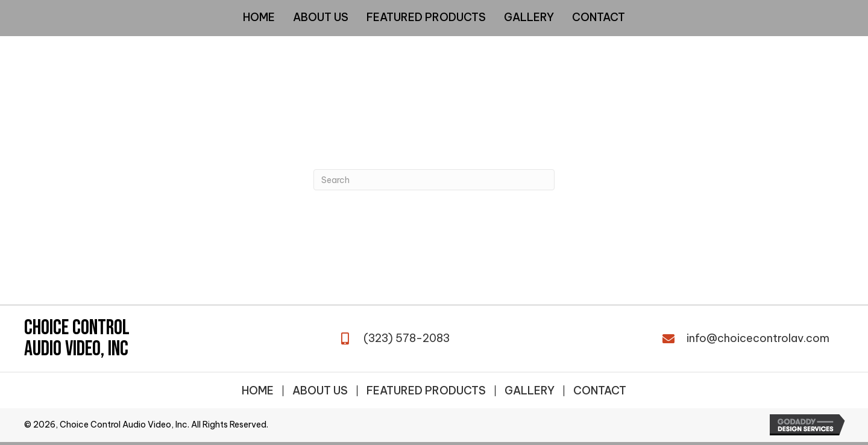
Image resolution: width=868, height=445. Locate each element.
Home (258, 391)
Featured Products (426, 391)
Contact (600, 391)
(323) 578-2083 (407, 338)
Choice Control (77, 328)
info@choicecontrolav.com (758, 338)
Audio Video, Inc (76, 349)
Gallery (530, 391)
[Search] (434, 180)
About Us (320, 391)
